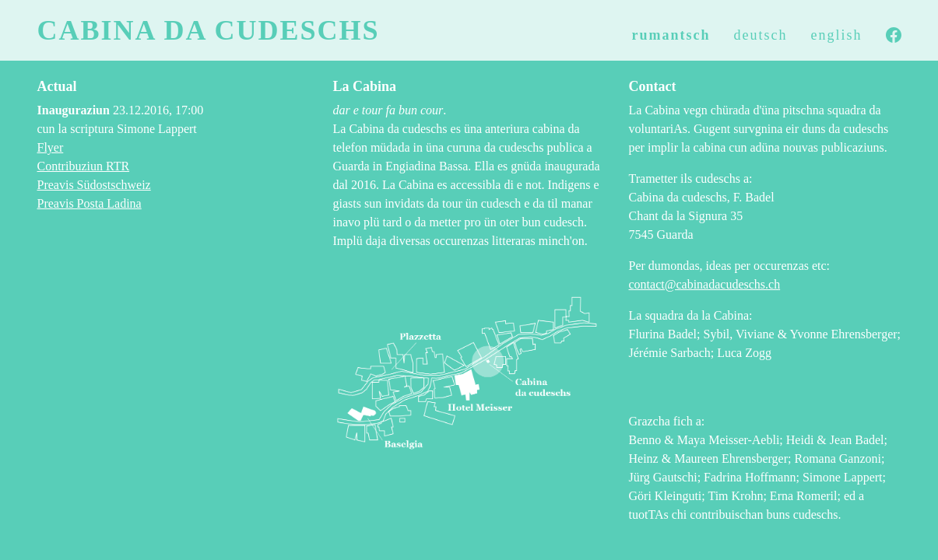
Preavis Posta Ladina (90, 203)
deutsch (761, 35)
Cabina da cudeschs (209, 30)
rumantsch (671, 35)
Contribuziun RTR (84, 166)
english (837, 35)
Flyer (51, 147)
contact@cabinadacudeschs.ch (705, 284)
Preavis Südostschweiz (94, 185)
